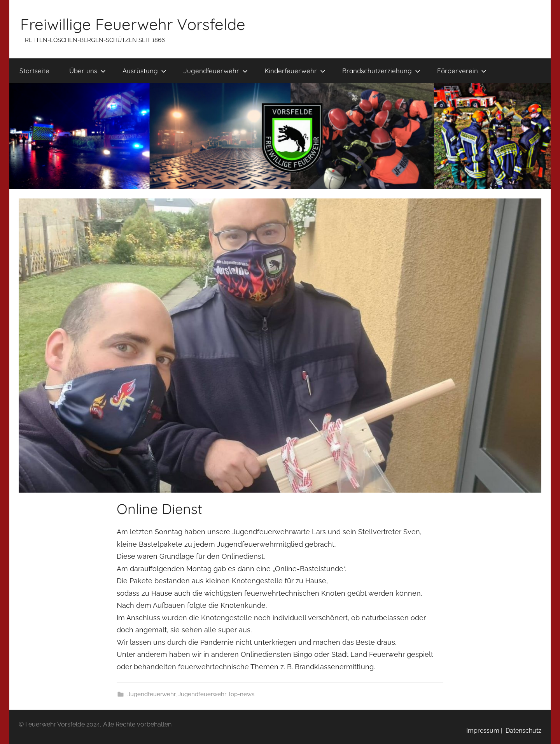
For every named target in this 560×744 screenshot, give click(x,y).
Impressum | (484, 731)
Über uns (87, 71)
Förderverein (462, 71)
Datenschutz (522, 731)
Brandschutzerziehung (381, 71)
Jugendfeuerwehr (215, 71)
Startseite (34, 71)
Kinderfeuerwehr (295, 71)
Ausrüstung (144, 71)
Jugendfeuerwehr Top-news (216, 694)
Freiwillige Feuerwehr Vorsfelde (133, 24)
